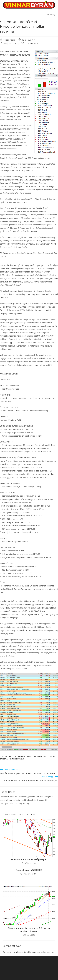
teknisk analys (18, 759)
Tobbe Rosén (10, 40)
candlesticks (23, 756)
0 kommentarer (32, 43)
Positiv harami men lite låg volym (29, 860)
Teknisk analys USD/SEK (29, 870)
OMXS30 (46, 756)
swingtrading (6, 759)
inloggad (19, 952)
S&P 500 (53, 756)
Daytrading (38, 756)
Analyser (8, 43)
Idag (17, 43)
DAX (31, 756)
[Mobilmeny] (51, 15)
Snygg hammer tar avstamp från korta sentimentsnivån (29, 930)
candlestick (13, 756)
